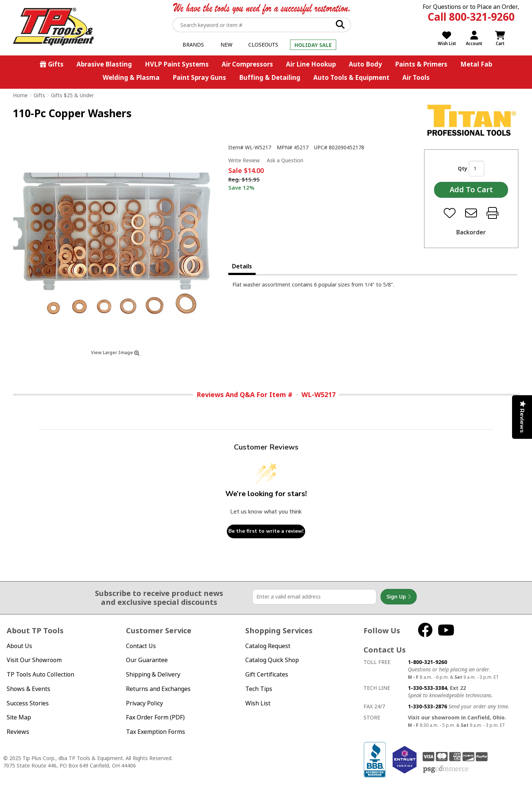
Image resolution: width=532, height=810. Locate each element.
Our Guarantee (147, 660)
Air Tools (416, 77)
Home (20, 95)
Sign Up (399, 597)
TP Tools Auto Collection (40, 674)
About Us (19, 646)
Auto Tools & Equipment (351, 77)
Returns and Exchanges (158, 689)
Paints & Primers (421, 64)
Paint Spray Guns (199, 77)
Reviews (18, 732)
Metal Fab (476, 64)
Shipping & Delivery (153, 674)
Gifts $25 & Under (72, 95)
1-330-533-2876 (427, 706)
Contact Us (141, 646)
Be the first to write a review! (266, 531)
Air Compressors (247, 64)
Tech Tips (259, 689)
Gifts (56, 64)
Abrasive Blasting (104, 64)
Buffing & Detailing (270, 77)
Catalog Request (268, 646)
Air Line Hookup (311, 64)
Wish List (258, 703)
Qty (463, 168)
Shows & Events (28, 689)
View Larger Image (115, 353)
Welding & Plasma (131, 77)
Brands (193, 45)
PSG (446, 769)
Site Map (19, 717)
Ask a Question (285, 160)
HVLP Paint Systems (177, 64)
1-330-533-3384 (427, 688)
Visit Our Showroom (34, 660)
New (226, 45)
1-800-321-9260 (427, 662)
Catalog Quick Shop (272, 660)
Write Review (244, 160)
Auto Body (365, 64)
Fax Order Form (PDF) (155, 717)
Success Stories (28, 703)
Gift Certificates (267, 674)
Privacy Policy (144, 703)
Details (242, 266)
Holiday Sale (313, 45)
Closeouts (263, 45)
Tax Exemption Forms (156, 732)
